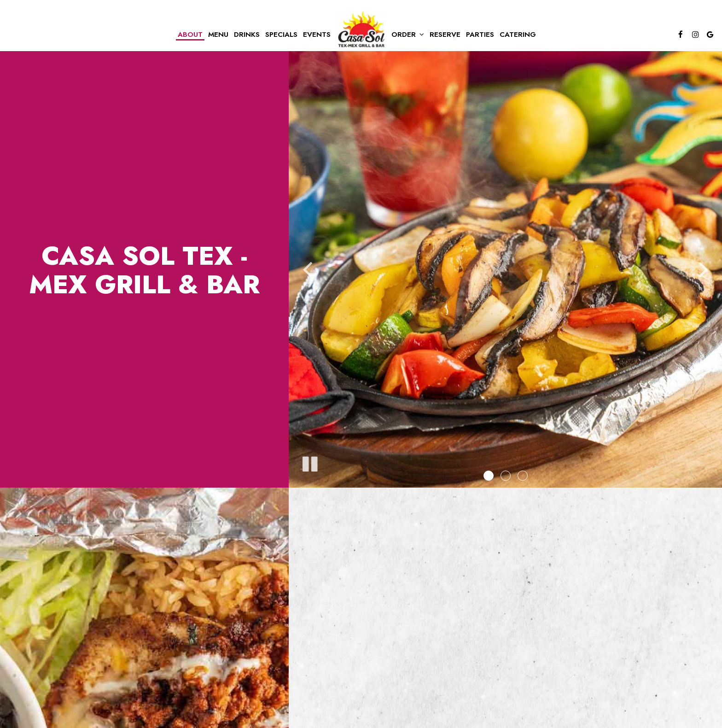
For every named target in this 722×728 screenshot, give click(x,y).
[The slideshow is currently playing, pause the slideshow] (309, 462)
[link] (361, 29)
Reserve (445, 35)
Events (317, 35)
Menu (218, 35)
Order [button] (408, 35)
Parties (480, 35)
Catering (518, 35)
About (190, 35)
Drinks (247, 35)
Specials (281, 35)
